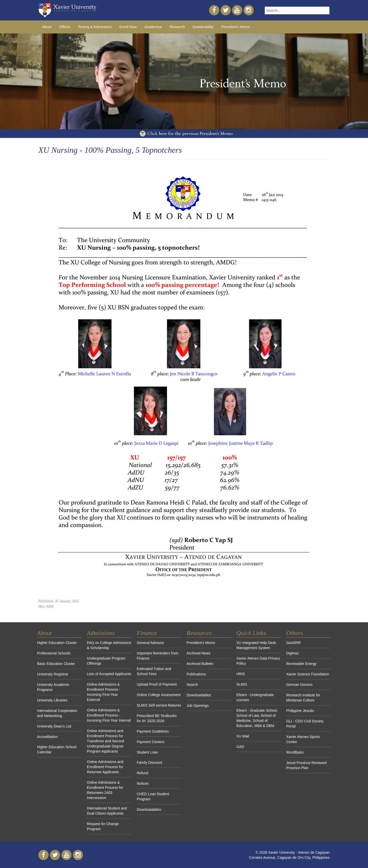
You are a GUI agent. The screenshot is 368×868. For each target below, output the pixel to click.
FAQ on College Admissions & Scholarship (109, 645)
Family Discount (149, 763)
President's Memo (236, 27)
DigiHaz (292, 653)
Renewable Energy (301, 664)
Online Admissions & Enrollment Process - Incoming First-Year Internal (109, 715)
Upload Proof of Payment (157, 684)
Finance (147, 633)
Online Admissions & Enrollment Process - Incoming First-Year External (103, 692)
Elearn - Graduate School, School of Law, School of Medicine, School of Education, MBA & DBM (257, 718)
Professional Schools (54, 653)
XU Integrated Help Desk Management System (256, 645)
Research (177, 27)
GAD (240, 747)
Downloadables (149, 810)
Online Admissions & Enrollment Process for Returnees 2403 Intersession (105, 790)
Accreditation (47, 737)
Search (192, 685)
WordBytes (295, 752)
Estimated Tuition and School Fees (154, 671)
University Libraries (52, 700)
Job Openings (198, 706)
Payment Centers (151, 742)
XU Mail (243, 736)
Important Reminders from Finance (158, 656)
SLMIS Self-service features (159, 705)
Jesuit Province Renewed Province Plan (306, 765)
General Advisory (150, 643)
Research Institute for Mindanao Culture (303, 698)
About (47, 27)
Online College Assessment (159, 695)
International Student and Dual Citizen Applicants (107, 811)
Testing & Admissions (95, 27)
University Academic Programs (53, 687)
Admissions (101, 633)
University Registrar (53, 674)
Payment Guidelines (153, 731)
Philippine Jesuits (300, 711)
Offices (65, 27)
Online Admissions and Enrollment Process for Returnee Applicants (105, 767)
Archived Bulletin (200, 664)
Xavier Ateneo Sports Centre (303, 739)
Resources (199, 633)
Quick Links (251, 633)
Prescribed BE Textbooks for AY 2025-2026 (157, 718)
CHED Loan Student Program (153, 796)
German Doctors (299, 685)
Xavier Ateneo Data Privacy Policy (258, 661)
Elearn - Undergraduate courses (255, 697)
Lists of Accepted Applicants (109, 674)
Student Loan (147, 752)
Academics (153, 27)
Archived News (198, 653)
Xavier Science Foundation (308, 674)
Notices (143, 783)
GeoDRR (294, 643)
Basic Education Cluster (56, 664)
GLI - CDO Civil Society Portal (305, 724)
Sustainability (203, 27)
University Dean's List (54, 726)
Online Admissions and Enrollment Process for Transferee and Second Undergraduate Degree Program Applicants (106, 741)
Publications (196, 674)
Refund (142, 773)
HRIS (241, 674)
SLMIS (242, 684)
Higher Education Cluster (57, 643)
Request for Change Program (103, 826)
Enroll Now (128, 27)
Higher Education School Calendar (57, 749)
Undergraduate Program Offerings (106, 661)
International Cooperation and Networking (57, 713)
